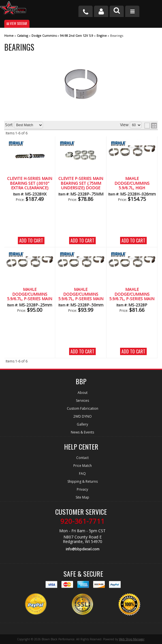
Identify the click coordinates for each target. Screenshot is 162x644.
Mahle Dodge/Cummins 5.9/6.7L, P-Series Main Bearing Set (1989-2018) (132, 294)
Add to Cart (31, 241)
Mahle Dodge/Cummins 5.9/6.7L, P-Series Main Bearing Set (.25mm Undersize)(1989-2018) (30, 294)
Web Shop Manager (132, 639)
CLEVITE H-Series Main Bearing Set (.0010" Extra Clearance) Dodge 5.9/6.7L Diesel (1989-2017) (30, 183)
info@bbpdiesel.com (83, 549)
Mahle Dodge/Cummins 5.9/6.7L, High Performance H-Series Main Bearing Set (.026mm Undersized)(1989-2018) (132, 183)
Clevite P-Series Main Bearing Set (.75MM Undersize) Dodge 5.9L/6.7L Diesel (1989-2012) (81, 183)
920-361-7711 (82, 521)
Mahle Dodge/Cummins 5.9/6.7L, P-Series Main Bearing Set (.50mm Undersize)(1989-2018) (81, 294)
